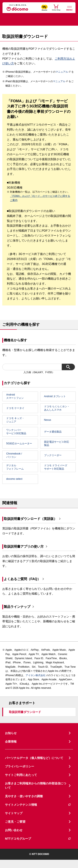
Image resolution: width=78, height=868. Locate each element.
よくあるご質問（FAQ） (22, 579)
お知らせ (11, 733)
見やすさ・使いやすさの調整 (24, 796)
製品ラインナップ (17, 607)
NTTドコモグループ (38, 839)
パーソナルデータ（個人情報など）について (34, 758)
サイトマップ (14, 813)
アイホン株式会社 (36, 675)
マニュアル (63, 72)
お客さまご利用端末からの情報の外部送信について (36, 786)
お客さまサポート (22, 703)
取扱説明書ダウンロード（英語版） (30, 519)
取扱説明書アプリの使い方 (24, 546)
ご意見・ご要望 (15, 822)
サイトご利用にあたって (21, 775)
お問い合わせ (14, 830)
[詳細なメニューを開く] (69, 8)
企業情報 (11, 742)
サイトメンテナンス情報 (38, 805)
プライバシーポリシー (20, 766)
